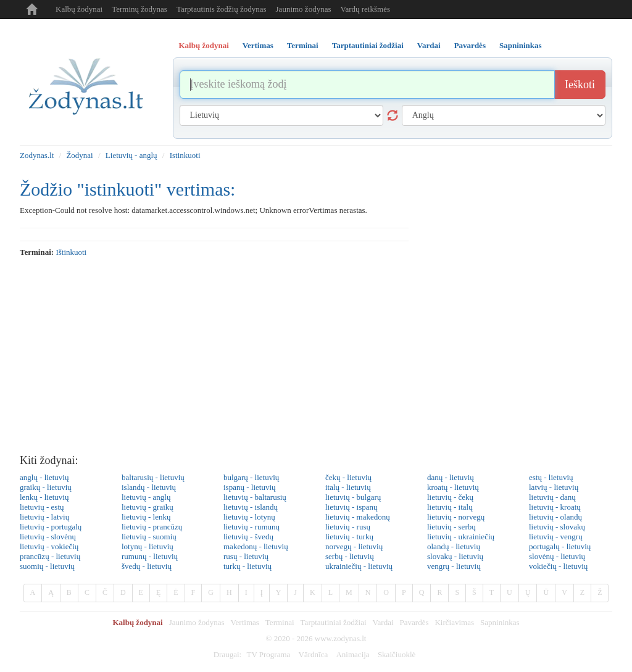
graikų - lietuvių (46, 487)
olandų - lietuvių (454, 546)
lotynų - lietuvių (148, 546)
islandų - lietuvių (149, 487)
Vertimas (245, 622)
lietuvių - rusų (348, 527)
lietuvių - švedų (248, 537)
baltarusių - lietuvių (153, 477)
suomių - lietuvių (47, 566)
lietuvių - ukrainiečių (461, 537)
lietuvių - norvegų (456, 517)
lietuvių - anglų (146, 497)
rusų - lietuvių (246, 556)
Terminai (280, 622)
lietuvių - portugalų (51, 527)
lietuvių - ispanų (351, 507)
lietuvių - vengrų (556, 537)
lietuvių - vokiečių (49, 546)
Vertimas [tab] (258, 45)
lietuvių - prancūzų (152, 527)
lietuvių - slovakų (557, 527)
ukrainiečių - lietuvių (359, 566)
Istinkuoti (185, 155)
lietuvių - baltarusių (255, 497)
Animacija (352, 654)
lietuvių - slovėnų (48, 537)
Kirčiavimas (454, 622)
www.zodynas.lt (341, 638)
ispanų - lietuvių (250, 487)
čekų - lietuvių (348, 477)
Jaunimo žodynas (304, 9)
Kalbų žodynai (79, 9)
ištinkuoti (71, 252)
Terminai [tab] (303, 45)
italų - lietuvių (348, 487)
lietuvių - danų (552, 497)
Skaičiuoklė (397, 654)
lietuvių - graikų (148, 507)
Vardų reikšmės (365, 9)
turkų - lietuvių (247, 566)
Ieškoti (580, 85)
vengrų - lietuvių (454, 566)
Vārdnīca (314, 654)
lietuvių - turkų (349, 537)
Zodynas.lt (37, 155)
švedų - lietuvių (147, 566)
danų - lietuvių (451, 477)
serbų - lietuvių (350, 556)
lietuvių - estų (42, 507)
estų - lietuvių (551, 477)
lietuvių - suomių (149, 537)
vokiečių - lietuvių (558, 566)
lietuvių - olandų (555, 517)
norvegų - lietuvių (354, 546)
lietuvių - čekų (450, 497)
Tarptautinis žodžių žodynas (222, 9)
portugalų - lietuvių (560, 546)
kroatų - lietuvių (453, 487)
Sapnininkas (500, 622)
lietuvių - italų (450, 507)
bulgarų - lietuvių (251, 477)
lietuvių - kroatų (555, 507)
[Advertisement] (316, 356)
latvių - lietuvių (554, 487)
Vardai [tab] (429, 45)
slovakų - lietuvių (455, 556)
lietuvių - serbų (451, 527)
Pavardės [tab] (470, 45)
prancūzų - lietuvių (50, 556)
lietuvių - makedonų (358, 517)
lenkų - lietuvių (44, 497)
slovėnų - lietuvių (557, 556)
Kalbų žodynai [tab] (204, 45)
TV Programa (268, 654)
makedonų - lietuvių (256, 546)
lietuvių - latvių (44, 517)
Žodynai (79, 155)
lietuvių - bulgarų (353, 497)
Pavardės (414, 622)
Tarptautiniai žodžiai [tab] (368, 45)
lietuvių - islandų (251, 507)
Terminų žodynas (139, 9)
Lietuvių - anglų (131, 155)
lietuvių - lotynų (249, 517)
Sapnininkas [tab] (521, 45)
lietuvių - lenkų (146, 517)
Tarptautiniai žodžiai (334, 622)
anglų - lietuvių (44, 477)
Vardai (383, 622)
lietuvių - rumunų (252, 527)
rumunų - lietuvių (150, 556)
